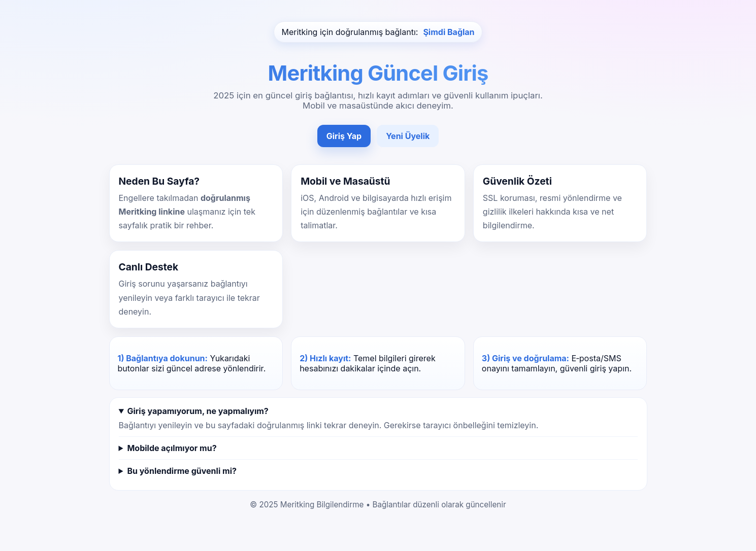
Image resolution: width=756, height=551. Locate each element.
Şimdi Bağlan (449, 32)
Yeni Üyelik (408, 136)
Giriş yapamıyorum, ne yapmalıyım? (198, 411)
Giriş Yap (344, 136)
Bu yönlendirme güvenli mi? (182, 471)
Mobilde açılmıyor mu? (172, 448)
